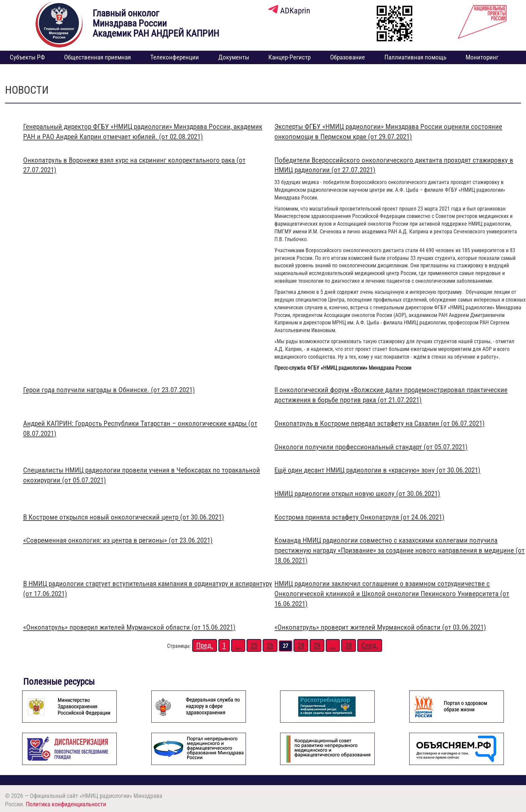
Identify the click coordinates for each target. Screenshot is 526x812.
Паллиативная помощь (415, 57)
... (238, 645)
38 (349, 645)
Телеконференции (175, 57)
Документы (234, 57)
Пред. (205, 645)
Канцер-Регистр (290, 57)
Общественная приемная (97, 57)
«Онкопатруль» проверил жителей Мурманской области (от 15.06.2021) (129, 627)
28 (301, 645)
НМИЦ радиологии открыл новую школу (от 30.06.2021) (357, 494)
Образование (348, 57)
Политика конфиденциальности (66, 804)
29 (317, 645)
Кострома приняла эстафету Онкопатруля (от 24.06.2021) (359, 517)
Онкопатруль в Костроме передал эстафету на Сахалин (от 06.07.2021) (380, 423)
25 (254, 645)
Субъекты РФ (27, 57)
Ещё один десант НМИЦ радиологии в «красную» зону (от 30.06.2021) (377, 470)
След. (370, 645)
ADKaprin (289, 11)
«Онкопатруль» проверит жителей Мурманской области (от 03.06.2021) (380, 627)
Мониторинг (482, 57)
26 (270, 645)
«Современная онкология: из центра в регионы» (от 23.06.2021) (118, 540)
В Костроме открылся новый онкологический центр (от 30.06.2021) (124, 517)
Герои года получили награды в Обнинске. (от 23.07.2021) (109, 390)
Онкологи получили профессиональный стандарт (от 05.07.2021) (371, 447)
